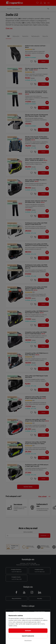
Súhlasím (28, 631)
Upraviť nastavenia (28, 636)
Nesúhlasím (28, 640)
